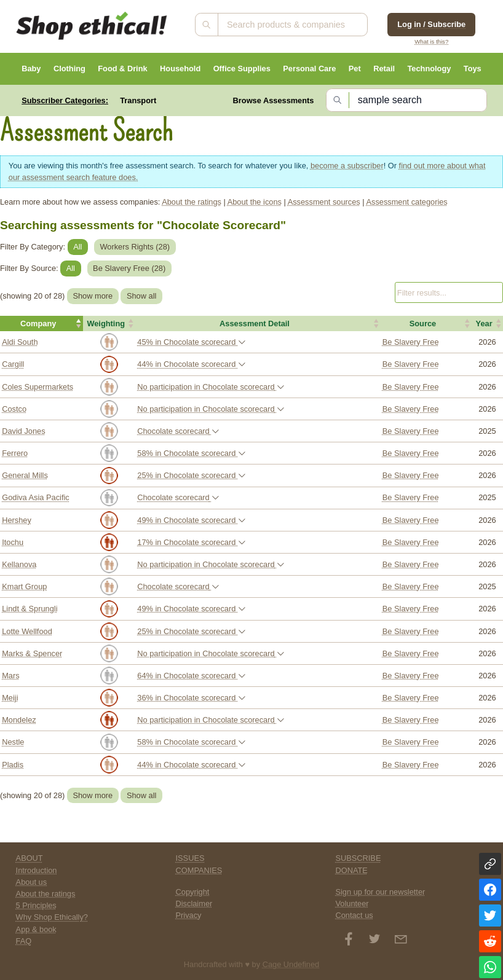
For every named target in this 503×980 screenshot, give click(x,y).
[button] (42, 324)
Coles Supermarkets (38, 387)
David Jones (23, 431)
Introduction (37, 870)
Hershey (17, 520)
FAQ (24, 941)
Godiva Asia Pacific (36, 497)
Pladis (13, 765)
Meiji (10, 698)
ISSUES (190, 858)
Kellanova (19, 564)
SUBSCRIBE (358, 858)
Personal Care (309, 69)
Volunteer (352, 904)
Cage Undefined (291, 964)
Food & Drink (122, 69)
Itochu (13, 542)
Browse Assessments (274, 100)
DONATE (351, 870)
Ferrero (15, 453)
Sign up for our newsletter (380, 892)
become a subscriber (347, 166)
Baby (31, 69)
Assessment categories (406, 202)
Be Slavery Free (411, 342)
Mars (10, 676)
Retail (384, 69)
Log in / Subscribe (431, 24)
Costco (14, 409)
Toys (473, 69)
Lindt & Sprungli (30, 609)
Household (180, 69)
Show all (141, 296)
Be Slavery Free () (129, 268)
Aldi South (20, 342)
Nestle (13, 742)
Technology (429, 69)
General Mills (25, 475)
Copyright (193, 892)
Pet (355, 69)
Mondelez (19, 720)
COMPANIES (199, 870)
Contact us (354, 915)
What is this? (431, 41)
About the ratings (192, 202)
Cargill (13, 364)
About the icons (255, 202)
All (77, 247)
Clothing (69, 69)
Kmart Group (24, 586)
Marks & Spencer (32, 653)
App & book (36, 929)
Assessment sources (324, 202)
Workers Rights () (135, 247)
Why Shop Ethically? (52, 917)
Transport (138, 100)
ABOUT (30, 858)
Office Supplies (242, 69)
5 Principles (36, 905)
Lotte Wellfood (27, 631)
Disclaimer (194, 904)
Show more (93, 296)
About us (32, 882)
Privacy (189, 915)
